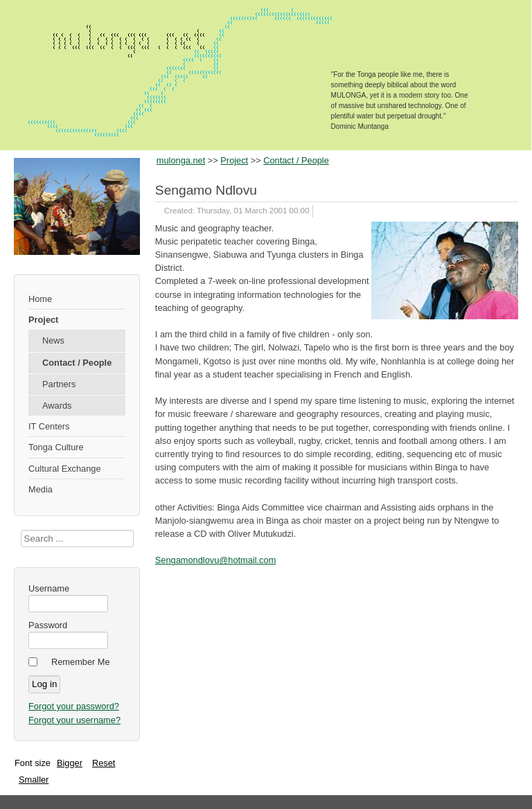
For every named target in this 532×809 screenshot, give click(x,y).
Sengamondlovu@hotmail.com (215, 560)
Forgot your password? (74, 706)
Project (43, 320)
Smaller (34, 780)
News (53, 340)
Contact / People (77, 363)
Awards (57, 406)
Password (48, 625)
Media (41, 489)
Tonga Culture (56, 447)
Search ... (21, 530)
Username (49, 588)
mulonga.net (181, 160)
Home (40, 299)
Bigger (70, 763)
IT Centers (49, 426)
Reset (104, 763)
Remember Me (81, 662)
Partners (59, 384)
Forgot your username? (74, 720)
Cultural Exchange (65, 469)
